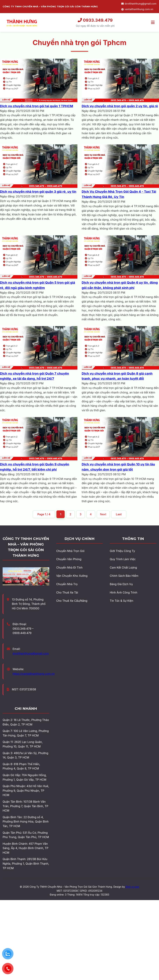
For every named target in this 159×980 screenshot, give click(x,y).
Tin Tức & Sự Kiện (121, 601)
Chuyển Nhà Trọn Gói (70, 551)
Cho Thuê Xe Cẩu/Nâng (72, 601)
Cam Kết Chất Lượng (123, 568)
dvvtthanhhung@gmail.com (139, 4)
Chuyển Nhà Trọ (67, 584)
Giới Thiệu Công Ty (122, 551)
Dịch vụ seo (132, 887)
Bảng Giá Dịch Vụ (121, 584)
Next (103, 514)
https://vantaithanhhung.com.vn (34, 674)
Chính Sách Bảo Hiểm (124, 576)
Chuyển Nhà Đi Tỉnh (69, 568)
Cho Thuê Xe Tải (67, 592)
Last (119, 514)
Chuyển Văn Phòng (69, 559)
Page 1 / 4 (44, 514)
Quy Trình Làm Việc (123, 559)
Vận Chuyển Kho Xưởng (72, 576)
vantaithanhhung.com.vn (137, 9)
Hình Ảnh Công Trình (123, 592)
